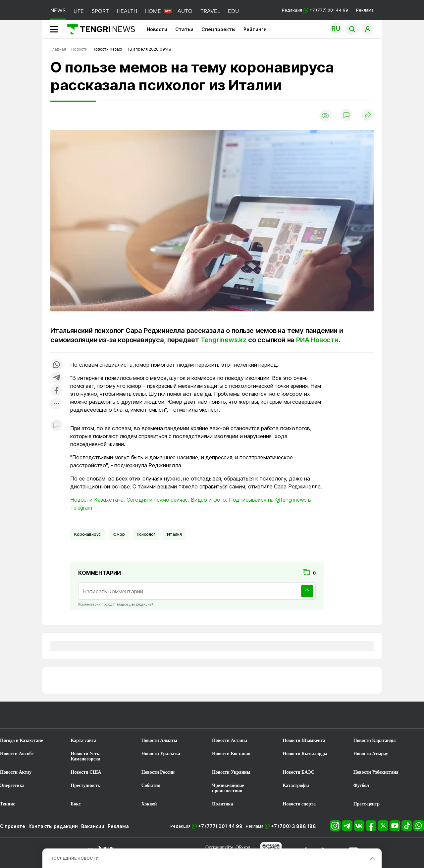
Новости (157, 29)
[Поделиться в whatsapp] (56, 365)
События (151, 785)
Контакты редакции (53, 826)
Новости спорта (299, 804)
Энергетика (12, 785)
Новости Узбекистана (376, 772)
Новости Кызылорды (305, 754)
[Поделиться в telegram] (56, 378)
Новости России (158, 772)
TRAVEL (210, 11)
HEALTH (127, 11)
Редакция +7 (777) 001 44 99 (315, 10)
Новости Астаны (230, 740)
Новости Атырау (371, 754)
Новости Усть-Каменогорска (86, 756)
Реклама (365, 10)
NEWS (58, 10)
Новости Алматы (159, 740)
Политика (222, 804)
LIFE (79, 11)
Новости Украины (231, 772)
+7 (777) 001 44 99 (220, 826)
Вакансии (93, 826)
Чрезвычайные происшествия (228, 788)
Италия (174, 534)
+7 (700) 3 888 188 (293, 826)
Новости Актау (16, 772)
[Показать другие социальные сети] (56, 404)
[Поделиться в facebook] (56, 391)
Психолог (146, 534)
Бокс (76, 804)
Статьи (184, 29)
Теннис (7, 804)
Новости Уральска (161, 754)
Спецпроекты (218, 29)
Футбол (361, 785)
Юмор (119, 534)
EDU (233, 11)
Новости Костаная (231, 754)
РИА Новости (317, 340)
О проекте (13, 826)
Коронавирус (87, 534)
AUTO (185, 11)
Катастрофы (296, 785)
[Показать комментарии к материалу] (56, 426)
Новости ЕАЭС (298, 772)
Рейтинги (255, 29)
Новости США (86, 772)
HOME (153, 11)
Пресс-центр (367, 804)
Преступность (85, 785)
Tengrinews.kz (224, 340)
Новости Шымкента (304, 740)
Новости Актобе (17, 754)
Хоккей (149, 804)
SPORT (100, 11)
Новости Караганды (375, 740)
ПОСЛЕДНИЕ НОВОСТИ (75, 858)
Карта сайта (83, 740)
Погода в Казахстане (22, 740)
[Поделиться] (368, 115)
